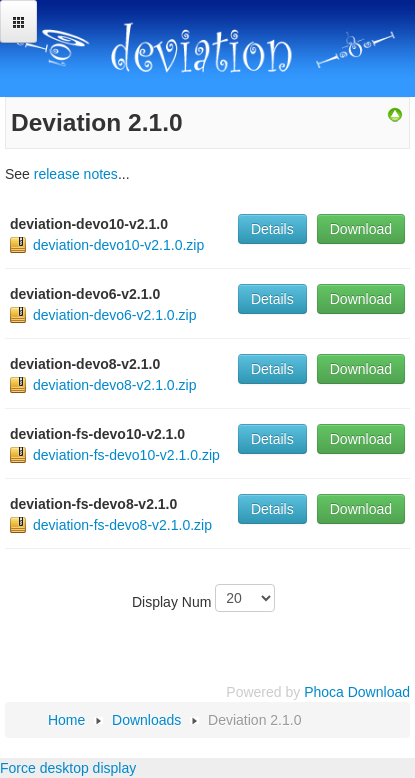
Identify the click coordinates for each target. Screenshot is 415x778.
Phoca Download (357, 692)
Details (272, 229)
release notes (76, 174)
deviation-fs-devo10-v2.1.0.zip (126, 455)
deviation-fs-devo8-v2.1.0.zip (122, 525)
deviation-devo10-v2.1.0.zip (118, 245)
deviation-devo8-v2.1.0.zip (114, 385)
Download (361, 229)
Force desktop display (68, 768)
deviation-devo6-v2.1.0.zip (114, 315)
